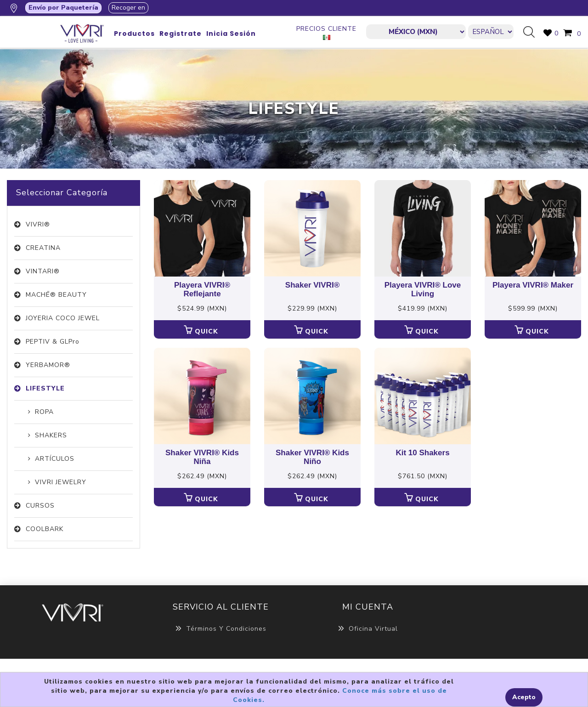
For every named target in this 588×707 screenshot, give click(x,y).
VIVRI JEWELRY (61, 482)
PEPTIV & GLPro (53, 342)
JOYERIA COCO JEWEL (63, 318)
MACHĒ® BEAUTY (56, 295)
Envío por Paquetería (63, 8)
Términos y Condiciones (221, 629)
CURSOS (40, 506)
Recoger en (128, 8)
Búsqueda (532, 33)
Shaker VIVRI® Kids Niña (202, 457)
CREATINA (43, 248)
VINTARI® (43, 271)
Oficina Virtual (368, 629)
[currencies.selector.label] (416, 32)
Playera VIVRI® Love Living (423, 290)
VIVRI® (38, 224)
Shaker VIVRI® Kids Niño (312, 457)
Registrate (181, 34)
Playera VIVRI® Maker (533, 285)
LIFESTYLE (45, 388)
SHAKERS (51, 435)
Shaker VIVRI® (312, 285)
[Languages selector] (491, 32)
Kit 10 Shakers (422, 453)
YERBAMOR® (48, 365)
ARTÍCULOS (55, 459)
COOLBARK (45, 529)
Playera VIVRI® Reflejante (202, 290)
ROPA (44, 412)
